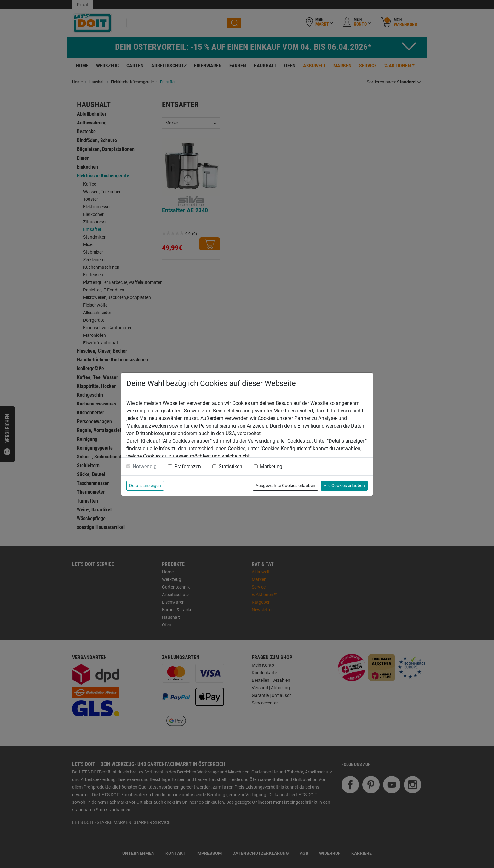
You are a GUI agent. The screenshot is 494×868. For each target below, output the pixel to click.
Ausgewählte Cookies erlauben (285, 486)
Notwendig (145, 466)
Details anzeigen (145, 486)
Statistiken (230, 466)
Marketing (271, 466)
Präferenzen (188, 466)
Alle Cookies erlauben (344, 486)
